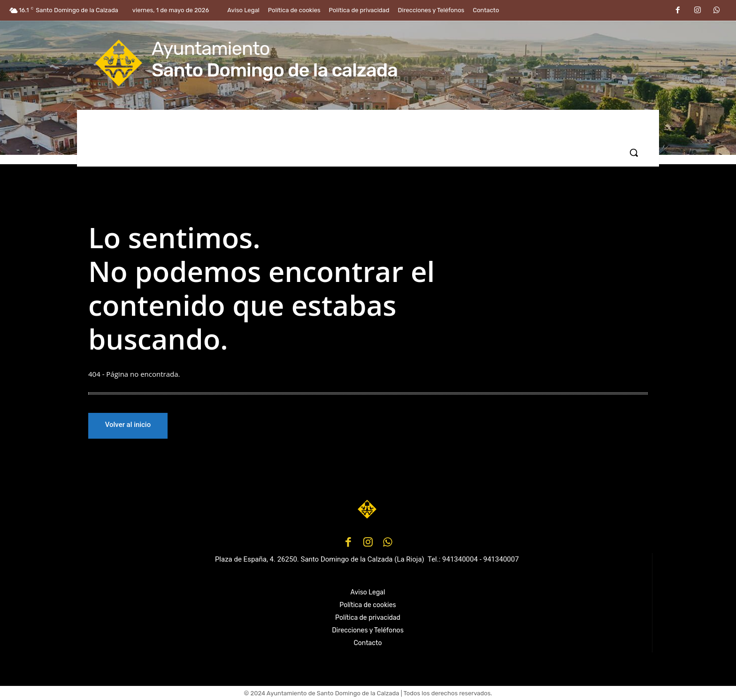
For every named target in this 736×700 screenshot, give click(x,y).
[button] (634, 152)
